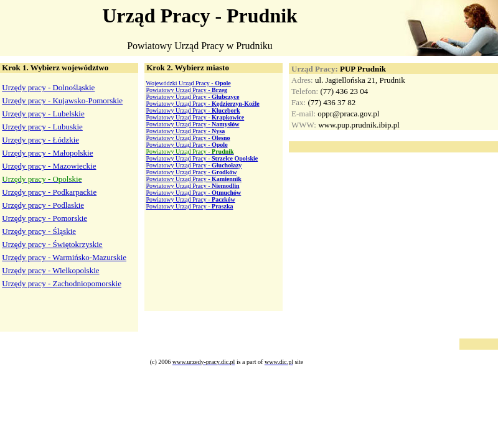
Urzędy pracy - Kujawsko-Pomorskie (62, 100)
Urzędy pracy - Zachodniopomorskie (62, 283)
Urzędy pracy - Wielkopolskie (50, 270)
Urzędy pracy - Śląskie (39, 231)
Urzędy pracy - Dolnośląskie (48, 87)
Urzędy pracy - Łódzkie (40, 140)
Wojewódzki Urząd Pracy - (188, 83)
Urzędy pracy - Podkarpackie (49, 192)
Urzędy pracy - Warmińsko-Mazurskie (64, 257)
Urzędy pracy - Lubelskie (43, 114)
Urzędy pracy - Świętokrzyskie (52, 244)
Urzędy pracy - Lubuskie (42, 127)
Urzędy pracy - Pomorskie (45, 218)
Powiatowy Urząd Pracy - (187, 90)
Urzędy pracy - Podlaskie (43, 205)
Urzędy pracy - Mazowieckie (49, 166)
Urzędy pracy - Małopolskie (47, 153)
